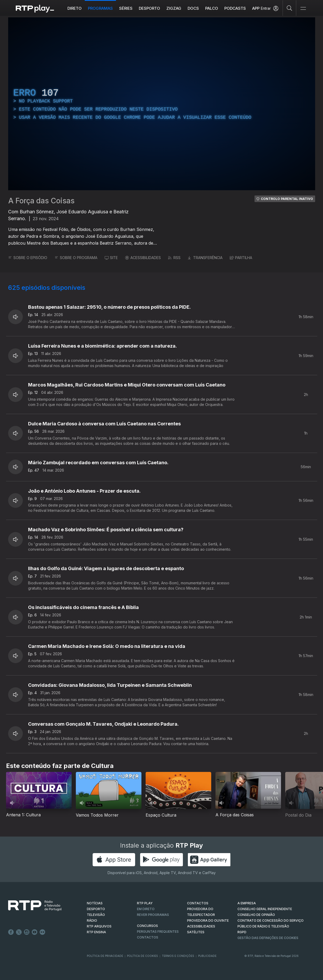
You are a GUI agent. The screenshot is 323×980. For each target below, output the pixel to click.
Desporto (149, 8)
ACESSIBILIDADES (143, 258)
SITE (111, 258)
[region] (162, 104)
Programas (100, 8)
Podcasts (235, 8)
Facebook (11, 932)
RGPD (242, 932)
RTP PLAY (145, 903)
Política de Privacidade (105, 956)
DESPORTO (96, 909)
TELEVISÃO (96, 915)
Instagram (27, 932)
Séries (126, 8)
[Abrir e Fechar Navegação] (303, 9)
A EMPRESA (247, 903)
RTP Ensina (96, 932)
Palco (212, 8)
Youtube (35, 932)
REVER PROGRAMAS (153, 915)
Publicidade (207, 956)
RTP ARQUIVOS (99, 926)
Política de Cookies (142, 956)
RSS (174, 258)
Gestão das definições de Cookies (268, 938)
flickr (43, 932)
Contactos (148, 937)
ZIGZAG (174, 8)
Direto (75, 8)
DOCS (193, 8)
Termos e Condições (178, 956)
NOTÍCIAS (95, 903)
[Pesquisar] (290, 8)
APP (256, 8)
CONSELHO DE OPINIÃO (256, 915)
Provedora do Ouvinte (208, 920)
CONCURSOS (147, 926)
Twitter (19, 932)
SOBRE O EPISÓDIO (28, 258)
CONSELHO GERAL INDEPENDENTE (265, 909)
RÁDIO (92, 920)
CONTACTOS (198, 903)
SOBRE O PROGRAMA (76, 258)
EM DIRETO (146, 909)
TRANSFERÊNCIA (205, 258)
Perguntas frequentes (158, 932)
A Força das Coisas (41, 201)
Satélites (196, 932)
